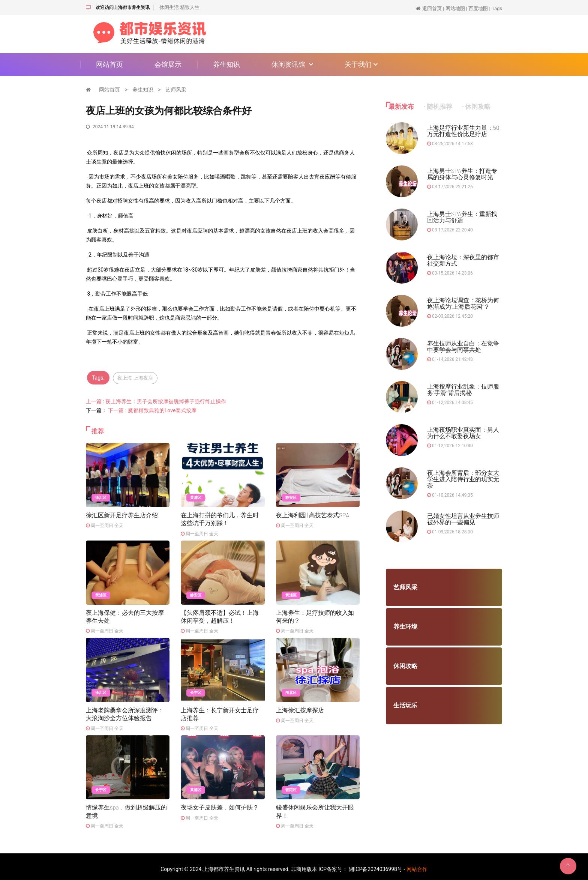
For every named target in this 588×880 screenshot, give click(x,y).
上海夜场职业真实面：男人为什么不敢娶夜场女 (463, 432)
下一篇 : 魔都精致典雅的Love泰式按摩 (152, 409)
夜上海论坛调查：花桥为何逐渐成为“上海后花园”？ (463, 303)
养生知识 (226, 64)
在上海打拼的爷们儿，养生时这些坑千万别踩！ (220, 517)
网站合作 (417, 864)
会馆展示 (168, 64)
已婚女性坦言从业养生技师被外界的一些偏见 (463, 519)
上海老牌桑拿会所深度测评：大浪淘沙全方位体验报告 (125, 710)
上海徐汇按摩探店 (300, 707)
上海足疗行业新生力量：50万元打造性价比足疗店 (463, 131)
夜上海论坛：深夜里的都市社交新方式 (463, 260)
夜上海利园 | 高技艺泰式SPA (313, 513)
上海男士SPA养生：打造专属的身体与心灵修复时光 (462, 174)
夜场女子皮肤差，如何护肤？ (220, 803)
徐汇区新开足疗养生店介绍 (122, 513)
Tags (497, 8)
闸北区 (291, 690)
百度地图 (478, 8)
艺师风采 (176, 90)
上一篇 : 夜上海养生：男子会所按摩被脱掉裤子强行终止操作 (156, 400)
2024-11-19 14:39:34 (110, 127)
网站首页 (109, 64)
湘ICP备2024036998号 (375, 864)
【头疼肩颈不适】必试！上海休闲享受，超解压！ (220, 613)
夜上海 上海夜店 (137, 378)
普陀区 (291, 786)
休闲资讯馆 (292, 64)
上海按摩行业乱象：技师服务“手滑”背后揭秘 (463, 389)
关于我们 (361, 64)
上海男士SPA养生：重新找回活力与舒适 (462, 217)
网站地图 (455, 8)
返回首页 (432, 8)
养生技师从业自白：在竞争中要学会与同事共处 (463, 346)
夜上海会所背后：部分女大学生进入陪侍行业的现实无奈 (463, 479)
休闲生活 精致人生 (179, 7)
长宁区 (196, 690)
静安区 (291, 496)
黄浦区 (196, 496)
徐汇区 (101, 496)
